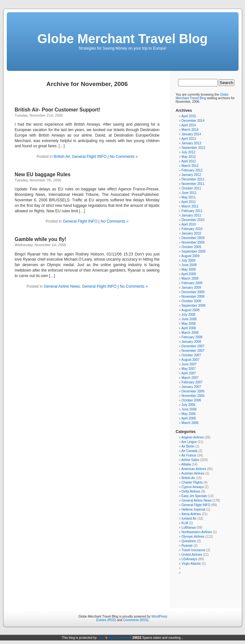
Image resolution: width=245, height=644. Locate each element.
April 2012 (188, 161)
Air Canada (189, 451)
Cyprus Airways (193, 487)
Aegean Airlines (193, 437)
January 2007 (191, 387)
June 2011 (189, 193)
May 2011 (189, 197)
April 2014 (188, 125)
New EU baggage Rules (43, 174)
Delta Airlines (191, 491)
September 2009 (193, 251)
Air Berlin (188, 446)
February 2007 (192, 382)
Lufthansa (189, 528)
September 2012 (193, 148)
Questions (189, 541)
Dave (101, 638)
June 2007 (189, 364)
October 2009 (191, 247)
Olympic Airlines (193, 537)
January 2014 (191, 134)
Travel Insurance (193, 550)
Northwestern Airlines (197, 532)
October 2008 (191, 301)
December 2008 (193, 292)
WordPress (159, 616)
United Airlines (192, 555)
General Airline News (62, 286)
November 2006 (193, 396)
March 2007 (190, 378)
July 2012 (188, 152)
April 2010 (188, 224)
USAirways (189, 559)
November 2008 (193, 297)
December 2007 (193, 346)
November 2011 (193, 184)
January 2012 (191, 175)
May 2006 (189, 414)
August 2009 (190, 256)
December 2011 (193, 179)
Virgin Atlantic (191, 564)
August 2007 (190, 360)
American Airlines (194, 469)
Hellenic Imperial (193, 509)
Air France (189, 455)
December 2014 (193, 121)
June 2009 (189, 265)
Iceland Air (189, 519)
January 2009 (191, 288)
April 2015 (188, 116)
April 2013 (188, 139)
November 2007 (193, 351)
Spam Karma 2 (119, 638)
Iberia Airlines (191, 514)
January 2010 (191, 233)
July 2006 (188, 405)
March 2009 (190, 279)
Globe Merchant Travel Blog (122, 39)
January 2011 (191, 215)
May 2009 (189, 269)
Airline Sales (190, 460)
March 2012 (190, 166)
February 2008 (192, 337)
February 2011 (192, 211)
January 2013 (191, 143)
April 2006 (188, 418)
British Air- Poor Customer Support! (58, 110)
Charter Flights (192, 482)
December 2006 (193, 391)
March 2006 (190, 423)
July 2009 (188, 260)
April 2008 (188, 328)
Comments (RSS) (136, 620)
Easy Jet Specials (194, 496)
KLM (185, 523)
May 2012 (189, 157)
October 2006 (191, 400)
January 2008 (191, 342)
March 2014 (190, 130)
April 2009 (188, 274)
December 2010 (193, 220)
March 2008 (190, 333)
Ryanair (187, 546)
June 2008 (189, 319)
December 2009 (193, 238)
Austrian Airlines (193, 473)
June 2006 (189, 409)
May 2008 (189, 324)
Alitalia (186, 464)
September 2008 (193, 306)
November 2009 (193, 242)
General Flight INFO (89, 157)
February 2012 (192, 170)
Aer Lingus (189, 442)
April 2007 (188, 373)
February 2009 (192, 283)
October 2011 (191, 188)
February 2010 (192, 229)
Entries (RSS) (106, 620)
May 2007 (189, 369)
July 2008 (188, 315)
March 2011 (190, 206)
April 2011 (188, 202)
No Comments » (124, 157)
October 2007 (191, 355)
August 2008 (190, 310)
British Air (62, 157)
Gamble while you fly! (41, 239)
